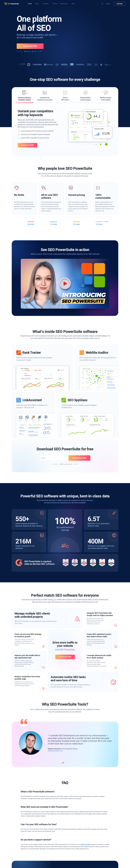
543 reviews (31, 224)
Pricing (55, 4)
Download (120, 4)
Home (30, 4)
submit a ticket (85, 844)
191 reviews (99, 224)
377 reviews (54, 224)
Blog (73, 4)
